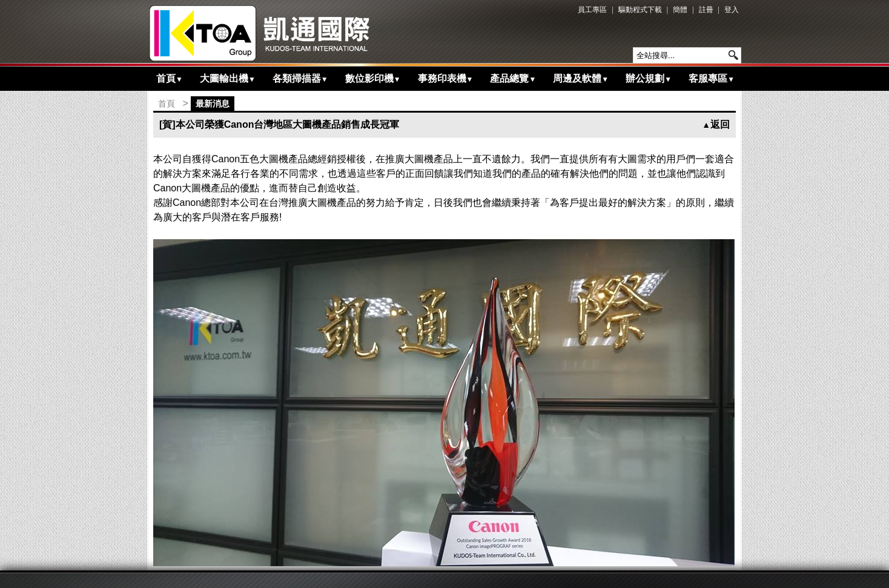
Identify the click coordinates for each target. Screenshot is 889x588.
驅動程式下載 (640, 10)
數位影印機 (373, 78)
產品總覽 (513, 78)
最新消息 (213, 104)
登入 (732, 10)
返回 (716, 124)
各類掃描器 (300, 78)
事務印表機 (446, 78)
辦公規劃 (649, 78)
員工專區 (592, 10)
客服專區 (712, 78)
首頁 (170, 78)
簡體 (680, 10)
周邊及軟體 (581, 78)
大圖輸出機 (228, 78)
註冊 (706, 10)
